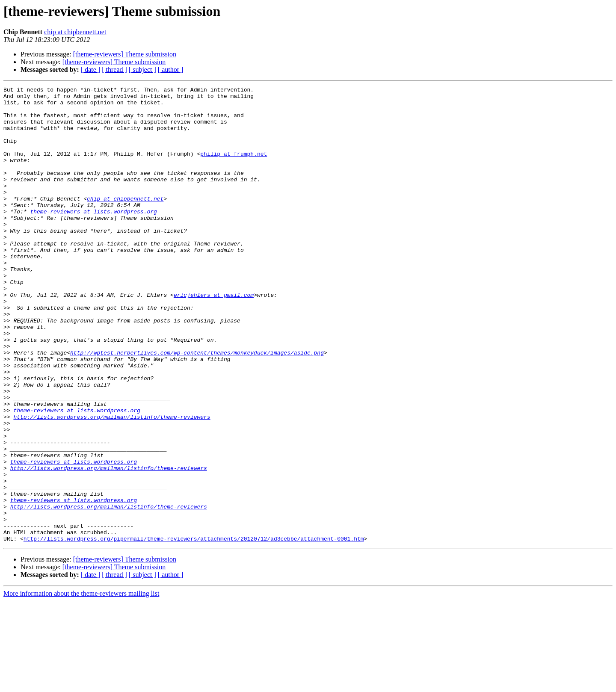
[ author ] (171, 69)
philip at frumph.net (234, 168)
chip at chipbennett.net (75, 32)
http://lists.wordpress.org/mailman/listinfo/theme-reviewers (112, 483)
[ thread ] (114, 69)
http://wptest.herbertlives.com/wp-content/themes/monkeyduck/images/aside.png (197, 406)
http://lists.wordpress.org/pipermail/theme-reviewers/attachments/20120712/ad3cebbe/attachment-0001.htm (194, 630)
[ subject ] (142, 69)
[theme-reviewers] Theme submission (125, 54)
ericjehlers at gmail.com (214, 337)
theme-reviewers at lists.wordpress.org (93, 237)
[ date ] (90, 69)
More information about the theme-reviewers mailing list (81, 685)
